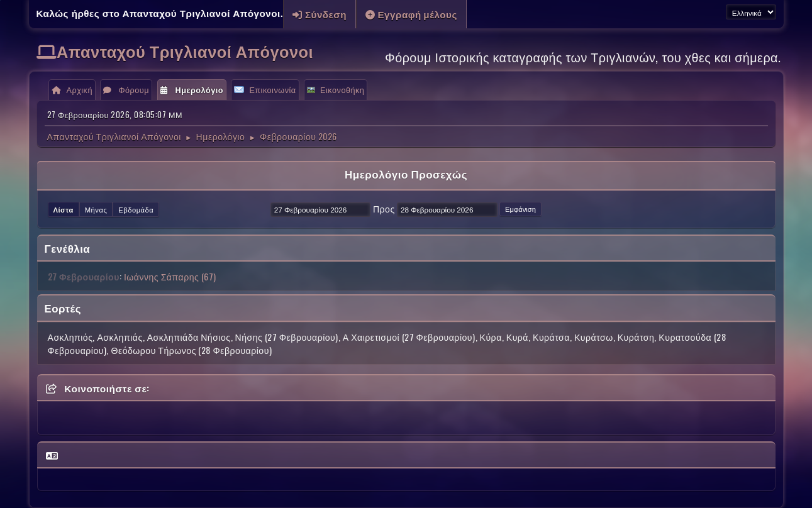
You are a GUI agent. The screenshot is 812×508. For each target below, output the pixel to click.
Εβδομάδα (136, 209)
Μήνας (96, 209)
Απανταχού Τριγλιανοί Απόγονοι (185, 51)
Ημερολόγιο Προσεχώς (406, 174)
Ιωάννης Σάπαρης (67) (170, 276)
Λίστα (64, 209)
